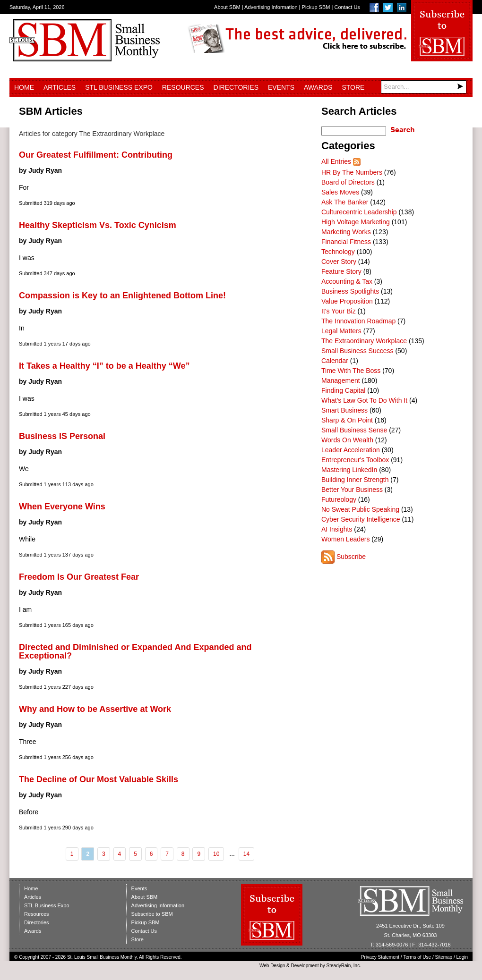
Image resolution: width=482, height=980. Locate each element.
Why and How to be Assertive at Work (95, 709)
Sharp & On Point (347, 420)
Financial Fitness (346, 242)
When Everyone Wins (62, 507)
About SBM (227, 7)
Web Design (272, 966)
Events (281, 87)
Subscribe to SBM (152, 914)
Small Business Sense (354, 430)
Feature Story (341, 271)
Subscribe (351, 557)
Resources (183, 87)
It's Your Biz (339, 311)
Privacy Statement (380, 957)
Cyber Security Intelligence (361, 519)
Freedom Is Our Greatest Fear (79, 577)
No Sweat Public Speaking (360, 509)
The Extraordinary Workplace (364, 341)
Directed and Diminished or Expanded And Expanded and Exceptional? (135, 651)
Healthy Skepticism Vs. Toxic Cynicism (98, 225)
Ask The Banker (345, 202)
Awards (318, 87)
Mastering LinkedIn (349, 470)
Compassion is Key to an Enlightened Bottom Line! (122, 296)
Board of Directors (348, 182)
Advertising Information (271, 7)
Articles (60, 87)
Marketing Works (346, 232)
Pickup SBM (316, 7)
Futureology (339, 499)
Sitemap (444, 957)
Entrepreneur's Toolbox (355, 460)
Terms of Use (417, 957)
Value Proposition (347, 301)
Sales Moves (340, 192)
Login (462, 957)
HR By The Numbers (352, 172)
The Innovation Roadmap (358, 321)
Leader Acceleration (351, 450)
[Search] (424, 87)
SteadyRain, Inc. (344, 966)
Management (341, 380)
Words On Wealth (347, 440)
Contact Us (347, 7)
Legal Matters (341, 331)
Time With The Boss (351, 371)
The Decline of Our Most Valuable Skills (99, 779)
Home (24, 87)
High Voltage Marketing (356, 222)
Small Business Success (357, 351)
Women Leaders (345, 539)
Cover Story (339, 262)
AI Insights (337, 529)
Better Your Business (352, 490)
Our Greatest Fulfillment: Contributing (96, 155)
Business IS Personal (62, 436)
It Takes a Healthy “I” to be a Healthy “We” (104, 366)
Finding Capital (343, 390)
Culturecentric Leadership (359, 212)
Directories (236, 87)
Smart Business (344, 410)
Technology (338, 252)
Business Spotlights (350, 291)
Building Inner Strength (355, 480)
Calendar (335, 361)
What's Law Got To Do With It (364, 400)
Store (353, 87)
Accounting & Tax (347, 281)
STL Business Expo (119, 87)
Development (305, 966)
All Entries (336, 161)
